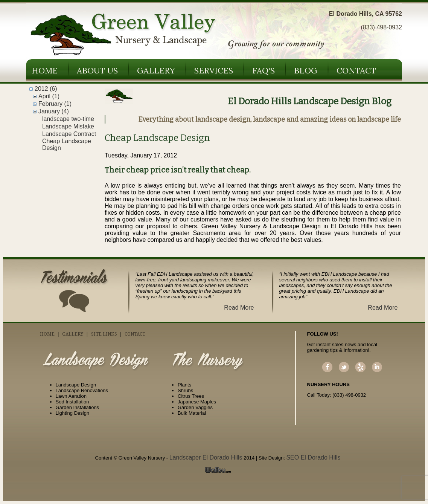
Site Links (104, 334)
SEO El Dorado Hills (313, 457)
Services (214, 70)
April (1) (49, 96)
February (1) (55, 104)
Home (45, 70)
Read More (239, 308)
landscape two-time (68, 119)
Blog (306, 70)
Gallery (156, 70)
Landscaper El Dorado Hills (206, 457)
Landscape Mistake (68, 126)
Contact (356, 70)
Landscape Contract (69, 134)
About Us (97, 70)
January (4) (54, 111)
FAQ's (264, 70)
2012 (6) (46, 89)
